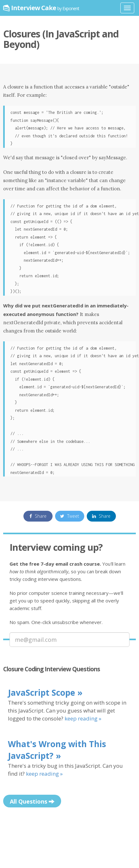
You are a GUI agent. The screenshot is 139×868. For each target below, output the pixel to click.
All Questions (32, 802)
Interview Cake (45, 8)
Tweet (70, 516)
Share (38, 516)
